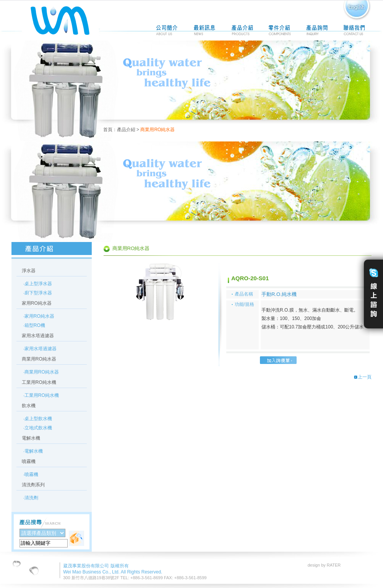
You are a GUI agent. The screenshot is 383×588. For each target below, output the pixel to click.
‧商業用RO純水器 (41, 372)
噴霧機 (29, 461)
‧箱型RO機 (34, 325)
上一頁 (363, 377)
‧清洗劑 (31, 498)
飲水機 (29, 406)
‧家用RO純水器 (39, 316)
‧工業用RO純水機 (41, 395)
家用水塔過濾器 (38, 336)
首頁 (108, 130)
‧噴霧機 (31, 474)
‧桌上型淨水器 (38, 284)
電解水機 (31, 438)
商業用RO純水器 (39, 359)
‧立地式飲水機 (38, 428)
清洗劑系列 (33, 485)
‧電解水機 (33, 451)
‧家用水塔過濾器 (40, 349)
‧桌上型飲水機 (38, 419)
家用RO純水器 (37, 303)
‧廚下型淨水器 (38, 293)
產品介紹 (126, 130)
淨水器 (29, 271)
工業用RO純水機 (39, 382)
